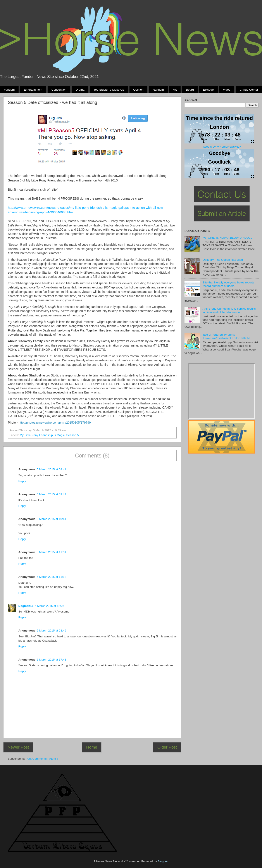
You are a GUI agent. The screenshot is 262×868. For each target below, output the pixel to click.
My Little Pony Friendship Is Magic (42, 435)
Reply (22, 481)
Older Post (167, 747)
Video (227, 90)
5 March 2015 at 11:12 (51, 577)
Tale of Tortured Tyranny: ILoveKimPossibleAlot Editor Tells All (226, 336)
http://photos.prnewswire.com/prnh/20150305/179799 (55, 423)
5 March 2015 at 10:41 (51, 519)
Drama (80, 90)
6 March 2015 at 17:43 (51, 660)
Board (190, 90)
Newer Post (18, 747)
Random (158, 90)
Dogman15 (26, 606)
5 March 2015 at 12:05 (49, 606)
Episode (208, 90)
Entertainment (33, 90)
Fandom (9, 90)
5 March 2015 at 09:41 (51, 469)
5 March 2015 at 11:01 (51, 552)
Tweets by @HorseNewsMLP (222, 147)
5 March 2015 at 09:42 (51, 494)
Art (175, 90)
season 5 (72, 435)
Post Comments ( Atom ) (42, 759)
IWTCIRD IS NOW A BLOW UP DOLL (227, 238)
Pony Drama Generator (222, 391)
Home (92, 747)
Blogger (163, 861)
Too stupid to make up (109, 90)
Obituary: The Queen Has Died (223, 260)
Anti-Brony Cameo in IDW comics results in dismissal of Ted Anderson (229, 310)
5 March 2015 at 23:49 (51, 631)
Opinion (138, 90)
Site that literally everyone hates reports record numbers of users (228, 284)
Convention (59, 90)
